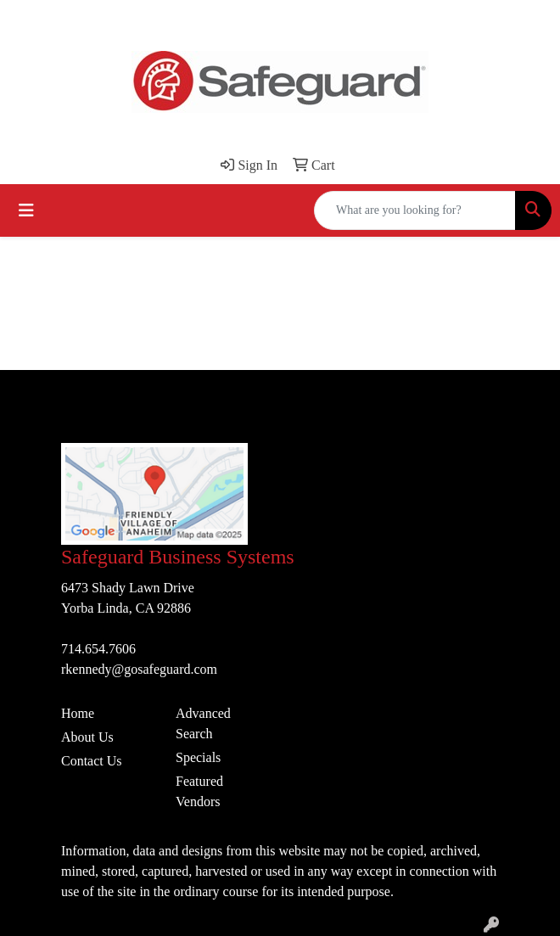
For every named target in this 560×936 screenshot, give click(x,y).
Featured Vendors (199, 791)
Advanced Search (203, 723)
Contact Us (92, 761)
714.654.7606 (98, 649)
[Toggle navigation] (26, 210)
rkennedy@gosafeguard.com (139, 669)
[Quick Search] (415, 210)
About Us (87, 737)
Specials (198, 757)
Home (78, 713)
